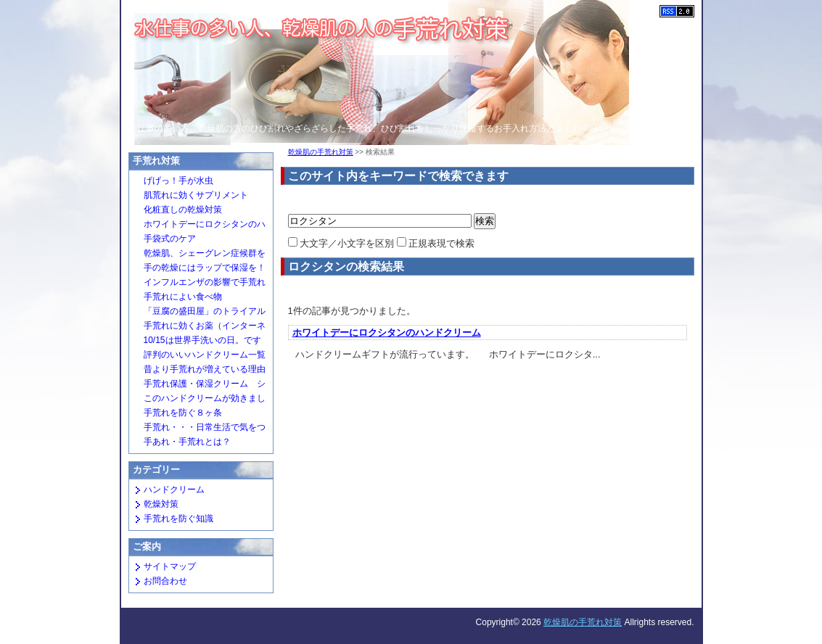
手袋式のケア (170, 239)
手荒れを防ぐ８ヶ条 (183, 413)
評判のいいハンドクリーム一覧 (205, 355)
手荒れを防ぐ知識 (178, 519)
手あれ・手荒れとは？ (187, 442)
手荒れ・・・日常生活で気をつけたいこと (199, 429)
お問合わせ (165, 581)
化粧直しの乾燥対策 (183, 210)
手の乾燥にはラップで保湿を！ (205, 268)
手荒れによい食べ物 (183, 297)
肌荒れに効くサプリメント (196, 195)
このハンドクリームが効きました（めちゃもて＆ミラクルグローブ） (199, 400)
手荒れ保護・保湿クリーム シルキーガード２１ (199, 385)
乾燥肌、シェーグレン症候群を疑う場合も (199, 255)
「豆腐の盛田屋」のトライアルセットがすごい (199, 313)
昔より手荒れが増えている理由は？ (199, 371)
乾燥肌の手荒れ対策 (321, 152)
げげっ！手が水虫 (178, 181)
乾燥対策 (161, 504)
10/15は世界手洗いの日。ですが (197, 342)
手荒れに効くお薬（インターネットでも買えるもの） (199, 327)
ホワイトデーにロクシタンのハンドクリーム (387, 333)
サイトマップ (170, 566)
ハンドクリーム (174, 490)
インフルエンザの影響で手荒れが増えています (199, 284)
